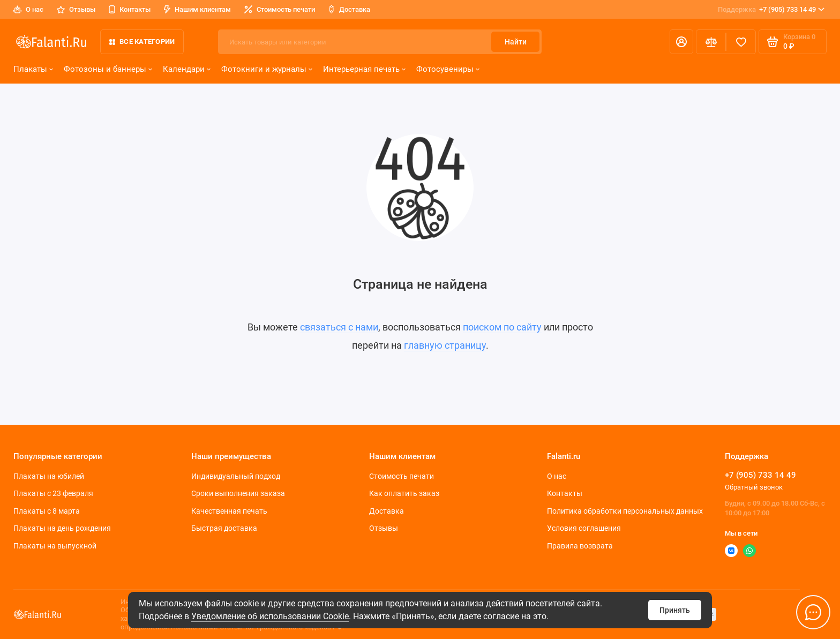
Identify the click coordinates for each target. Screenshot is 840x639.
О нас (28, 9)
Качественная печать (229, 511)
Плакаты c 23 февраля (53, 493)
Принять (675, 610)
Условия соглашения (584, 528)
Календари (187, 69)
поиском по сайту (502, 327)
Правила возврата (580, 546)
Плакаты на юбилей (49, 476)
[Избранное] (741, 42)
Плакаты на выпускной (55, 546)
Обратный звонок (754, 487)
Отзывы (76, 9)
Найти (516, 42)
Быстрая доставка (224, 528)
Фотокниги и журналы (267, 69)
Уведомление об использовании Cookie (270, 616)
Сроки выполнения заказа (238, 493)
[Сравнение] (711, 42)
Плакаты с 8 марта (47, 511)
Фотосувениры (448, 69)
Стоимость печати (280, 9)
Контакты (130, 9)
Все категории (142, 42)
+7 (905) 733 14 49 (771, 10)
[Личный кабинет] (681, 42)
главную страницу (445, 345)
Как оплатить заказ (404, 493)
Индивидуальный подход (236, 476)
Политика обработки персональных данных (625, 511)
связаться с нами (339, 327)
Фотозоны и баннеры (108, 69)
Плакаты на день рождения (62, 528)
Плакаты (33, 69)
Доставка (349, 9)
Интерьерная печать (364, 69)
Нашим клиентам (197, 9)
